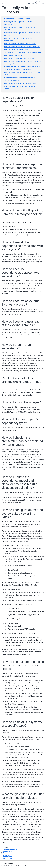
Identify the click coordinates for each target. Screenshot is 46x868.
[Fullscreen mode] (33, 3)
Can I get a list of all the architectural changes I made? (22, 52)
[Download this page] (29, 3)
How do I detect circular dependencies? (17, 19)
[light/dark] (36, 2)
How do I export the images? (13, 55)
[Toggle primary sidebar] (3, 3)
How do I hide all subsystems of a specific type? (20, 83)
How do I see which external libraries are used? (20, 44)
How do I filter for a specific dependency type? (19, 58)
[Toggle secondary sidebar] (43, 3)
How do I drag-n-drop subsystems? (16, 50)
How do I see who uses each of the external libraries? (22, 47)
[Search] (40, 2)
